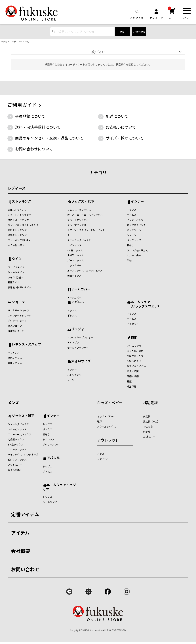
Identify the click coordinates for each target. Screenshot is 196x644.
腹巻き (130, 245)
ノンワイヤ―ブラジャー (80, 337)
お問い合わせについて (34, 149)
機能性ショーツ (16, 331)
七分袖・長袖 (134, 255)
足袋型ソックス (76, 255)
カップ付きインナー (137, 225)
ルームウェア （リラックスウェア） (144, 304)
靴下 (100, 421)
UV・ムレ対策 (134, 346)
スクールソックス (107, 427)
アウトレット (108, 440)
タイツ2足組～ (15, 277)
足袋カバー (149, 437)
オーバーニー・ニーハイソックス (85, 215)
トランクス (49, 439)
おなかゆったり (135, 356)
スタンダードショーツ (20, 315)
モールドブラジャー (78, 348)
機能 (134, 338)
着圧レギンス (15, 363)
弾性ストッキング (17, 230)
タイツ (17, 259)
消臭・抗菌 (133, 371)
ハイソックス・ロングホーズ (23, 454)
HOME (4, 41)
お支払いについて (121, 127)
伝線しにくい (134, 361)
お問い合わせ (25, 569)
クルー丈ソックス (77, 225)
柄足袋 (147, 432)
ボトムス (132, 215)
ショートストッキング (20, 215)
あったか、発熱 (135, 351)
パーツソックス (76, 260)
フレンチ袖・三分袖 (137, 250)
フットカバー (74, 265)
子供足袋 (148, 427)
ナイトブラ (73, 343)
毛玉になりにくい (136, 366)
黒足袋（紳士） (151, 421)
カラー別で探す (16, 245)
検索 (122, 31)
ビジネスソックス (17, 460)
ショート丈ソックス (78, 220)
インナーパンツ (135, 220)
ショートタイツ (16, 272)
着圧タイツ (14, 282)
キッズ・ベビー (110, 403)
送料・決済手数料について (38, 127)
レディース (17, 188)
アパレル (78, 302)
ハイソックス (74, 245)
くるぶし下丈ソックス (79, 210)
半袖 (129, 260)
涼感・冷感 (133, 376)
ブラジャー (79, 329)
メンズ (13, 403)
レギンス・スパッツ (26, 344)
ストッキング (21, 201)
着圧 (129, 381)
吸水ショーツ (15, 326)
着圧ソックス (74, 276)
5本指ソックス (75, 250)
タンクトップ (134, 240)
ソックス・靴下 (83, 201)
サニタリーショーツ (18, 310)
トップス (132, 210)
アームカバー (81, 289)
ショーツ (132, 235)
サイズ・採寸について (125, 138)
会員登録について (30, 116)
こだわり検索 (139, 31)
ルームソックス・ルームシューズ (85, 270)
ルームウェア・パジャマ (59, 487)
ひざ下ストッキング (18, 220)
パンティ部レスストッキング (23, 225)
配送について (117, 116)
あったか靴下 (15, 470)
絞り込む (98, 52)
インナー (137, 201)
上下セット (133, 324)
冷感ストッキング (17, 235)
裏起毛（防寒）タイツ (20, 287)
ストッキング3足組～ (19, 240)
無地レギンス (15, 358)
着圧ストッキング (17, 210)
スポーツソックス (17, 449)
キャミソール (134, 230)
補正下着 (132, 386)
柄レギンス (14, 353)
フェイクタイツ (16, 267)
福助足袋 (150, 403)
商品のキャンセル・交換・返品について (49, 138)
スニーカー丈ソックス (79, 240)
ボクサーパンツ (51, 444)
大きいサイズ (81, 361)
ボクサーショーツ (17, 321)
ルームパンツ (50, 502)
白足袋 (147, 416)
